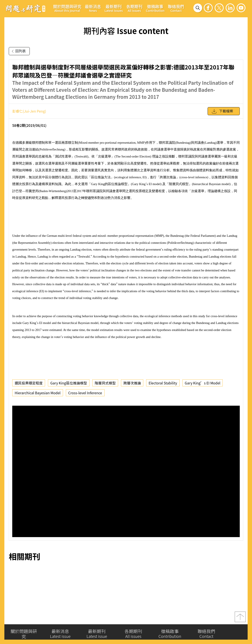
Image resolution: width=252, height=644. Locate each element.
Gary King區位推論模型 (69, 383)
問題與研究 (26, 9)
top (240, 618)
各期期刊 (134, 8)
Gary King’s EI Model (203, 383)
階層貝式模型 (105, 383)
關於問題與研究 (67, 8)
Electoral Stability (163, 383)
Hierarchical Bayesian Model (38, 393)
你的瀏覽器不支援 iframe (126, 471)
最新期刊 (114, 8)
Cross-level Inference (85, 393)
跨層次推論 (132, 383)
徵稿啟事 (155, 8)
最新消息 (93, 8)
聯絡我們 (176, 8)
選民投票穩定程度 (29, 383)
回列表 (18, 51)
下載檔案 (222, 111)
